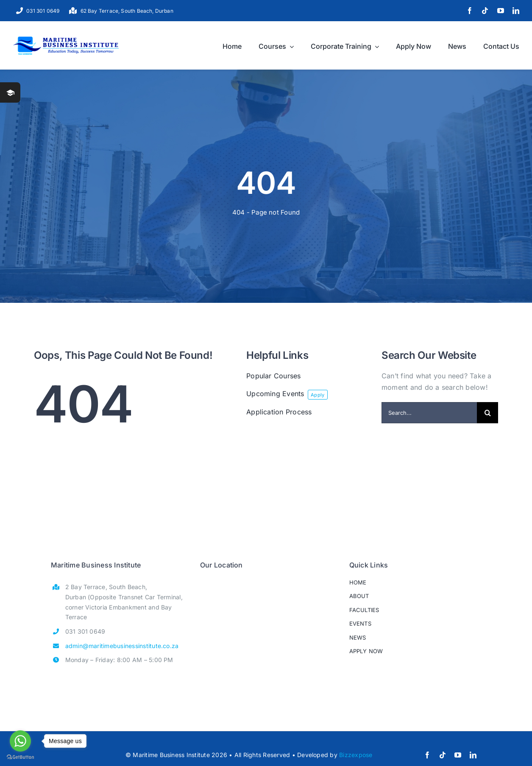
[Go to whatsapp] (20, 741)
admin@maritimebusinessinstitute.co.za (122, 646)
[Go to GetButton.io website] (20, 757)
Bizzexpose (356, 755)
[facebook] (470, 11)
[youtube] (501, 11)
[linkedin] (516, 11)
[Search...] (429, 413)
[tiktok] (485, 11)
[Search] (487, 413)
